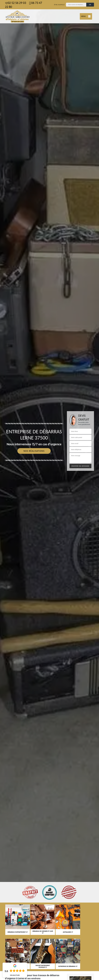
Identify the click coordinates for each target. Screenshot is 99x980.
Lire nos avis (15, 975)
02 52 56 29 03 (16, 3)
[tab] (49, 490)
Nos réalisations (34, 451)
